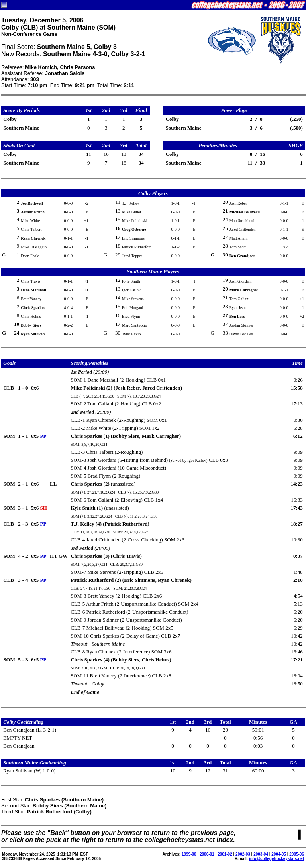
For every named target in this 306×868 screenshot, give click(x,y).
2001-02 (225, 854)
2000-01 (207, 854)
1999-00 (189, 854)
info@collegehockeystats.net (277, 859)
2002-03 (243, 854)
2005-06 (297, 854)
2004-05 (279, 854)
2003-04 (261, 854)
